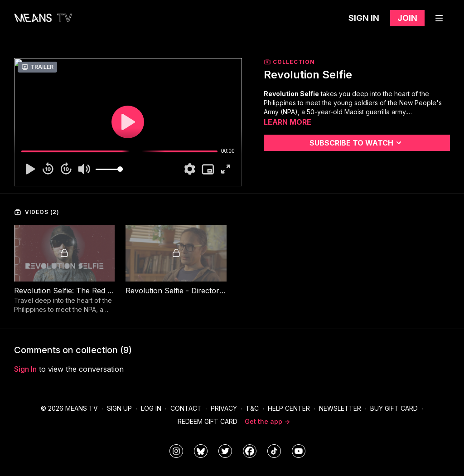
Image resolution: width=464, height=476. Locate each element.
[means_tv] (176, 451)
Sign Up (119, 408)
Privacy (224, 408)
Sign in (364, 18)
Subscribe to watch (357, 143)
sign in (25, 369)
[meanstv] (250, 451)
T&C (252, 408)
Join (407, 18)
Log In (151, 408)
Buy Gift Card (394, 408)
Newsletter (340, 408)
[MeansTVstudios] (201, 451)
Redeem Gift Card (208, 421)
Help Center (289, 408)
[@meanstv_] (274, 451)
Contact (186, 408)
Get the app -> (267, 421)
